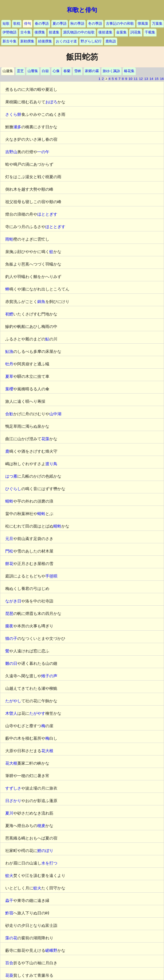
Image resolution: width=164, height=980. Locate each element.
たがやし (13, 701)
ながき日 (13, 601)
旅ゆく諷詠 (111, 71)
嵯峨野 (51, 950)
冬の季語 (95, 24)
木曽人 (11, 713)
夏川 (9, 813)
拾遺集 (54, 32)
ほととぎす (47, 214)
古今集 (26, 32)
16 (162, 79)
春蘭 (67, 71)
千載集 (150, 32)
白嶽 (45, 71)
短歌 (6, 24)
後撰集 (40, 32)
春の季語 (42, 24)
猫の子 (11, 638)
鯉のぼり (45, 851)
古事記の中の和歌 (120, 24)
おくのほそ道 (66, 41)
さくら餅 (13, 114)
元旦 (9, 539)
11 (136, 79)
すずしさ (13, 788)
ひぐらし (13, 489)
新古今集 (10, 41)
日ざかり (13, 801)
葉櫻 (9, 389)
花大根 (47, 751)
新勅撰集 (27, 41)
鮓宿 (9, 913)
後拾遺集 (105, 32)
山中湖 (55, 414)
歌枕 (17, 24)
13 (146, 79)
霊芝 (20, 71)
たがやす (37, 713)
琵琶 (9, 614)
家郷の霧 (92, 71)
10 (130, 79)
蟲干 (9, 901)
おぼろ (51, 102)
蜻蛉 (9, 501)
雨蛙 (9, 239)
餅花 (9, 564)
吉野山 (11, 152)
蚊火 (9, 876)
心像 (56, 71)
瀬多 (17, 127)
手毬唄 (51, 576)
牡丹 (9, 364)
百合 (9, 963)
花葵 (9, 975)
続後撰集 (45, 41)
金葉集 (121, 32)
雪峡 (78, 71)
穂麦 (41, 826)
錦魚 (41, 302)
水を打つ (49, 863)
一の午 (43, 152)
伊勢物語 (10, 32)
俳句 (28, 24)
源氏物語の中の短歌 (79, 32)
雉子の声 (49, 676)
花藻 (45, 439)
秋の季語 (77, 24)
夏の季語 (60, 24)
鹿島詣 (111, 41)
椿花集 (129, 71)
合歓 (9, 414)
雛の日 (11, 663)
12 (141, 79)
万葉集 (157, 24)
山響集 (33, 71)
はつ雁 (11, 476)
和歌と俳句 (82, 10)
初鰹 (9, 314)
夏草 (9, 376)
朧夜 (9, 626)
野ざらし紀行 (91, 41)
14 (151, 79)
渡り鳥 (51, 464)
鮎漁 (9, 351)
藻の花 (11, 938)
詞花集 (136, 32)
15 (157, 79)
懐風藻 (143, 24)
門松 (9, 551)
